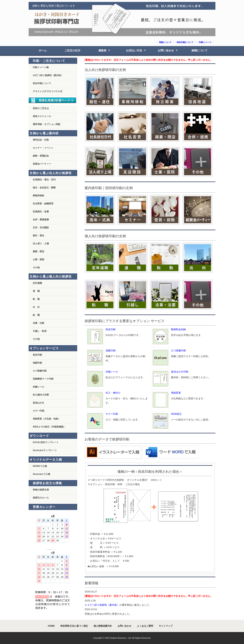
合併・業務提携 (41, 220)
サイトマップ (166, 626)
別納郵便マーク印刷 (43, 379)
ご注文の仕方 (72, 50)
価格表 (102, 50)
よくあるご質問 (145, 626)
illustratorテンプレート (45, 450)
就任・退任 (39, 236)
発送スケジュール (42, 116)
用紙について (165, 42)
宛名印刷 (111, 329)
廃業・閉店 (39, 252)
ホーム (43, 50)
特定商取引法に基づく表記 (74, 626)
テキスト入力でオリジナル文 (48, 91)
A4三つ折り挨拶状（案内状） (48, 75)
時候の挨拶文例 (41, 490)
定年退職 (37, 283)
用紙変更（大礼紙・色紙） (47, 419)
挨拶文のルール (41, 498)
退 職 (36, 291)
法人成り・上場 (41, 244)
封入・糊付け (113, 393)
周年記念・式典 (41, 140)
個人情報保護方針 (103, 626)
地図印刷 (111, 351)
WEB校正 (176, 414)
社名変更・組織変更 (43, 204)
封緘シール (112, 372)
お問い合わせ (166, 50)
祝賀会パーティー (42, 164)
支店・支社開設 (41, 228)
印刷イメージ (205, 42)
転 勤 (36, 299)
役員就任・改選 (41, 212)
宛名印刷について (185, 42)
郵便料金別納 (178, 329)
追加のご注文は (41, 108)
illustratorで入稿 (41, 474)
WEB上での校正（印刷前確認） (49, 427)
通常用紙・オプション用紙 (47, 124)
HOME (51, 626)
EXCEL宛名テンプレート (46, 442)
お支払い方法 (134, 50)
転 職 (36, 315)
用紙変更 (176, 393)
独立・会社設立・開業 (44, 188)
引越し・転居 (40, 331)
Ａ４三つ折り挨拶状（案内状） (102, 605)
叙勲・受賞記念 (41, 156)
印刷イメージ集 (41, 67)
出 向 (36, 307)
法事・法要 (39, 323)
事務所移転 (39, 196)
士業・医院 (39, 260)
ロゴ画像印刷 (178, 351)
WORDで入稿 (40, 466)
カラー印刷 (112, 414)
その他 (36, 267)
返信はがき (39, 403)
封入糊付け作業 (41, 395)
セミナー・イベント (43, 148)
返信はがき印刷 (180, 372)
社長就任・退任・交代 (44, 180)
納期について (200, 50)
